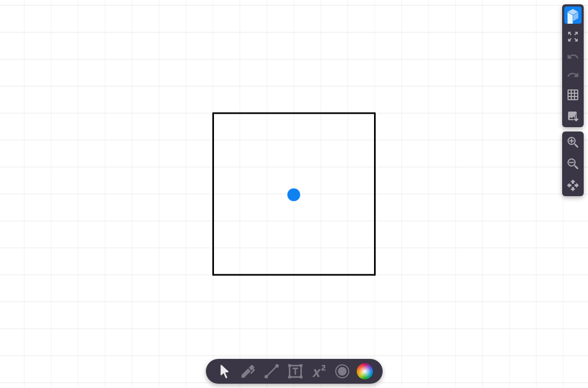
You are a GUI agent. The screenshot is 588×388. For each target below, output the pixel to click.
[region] (294, 194)
